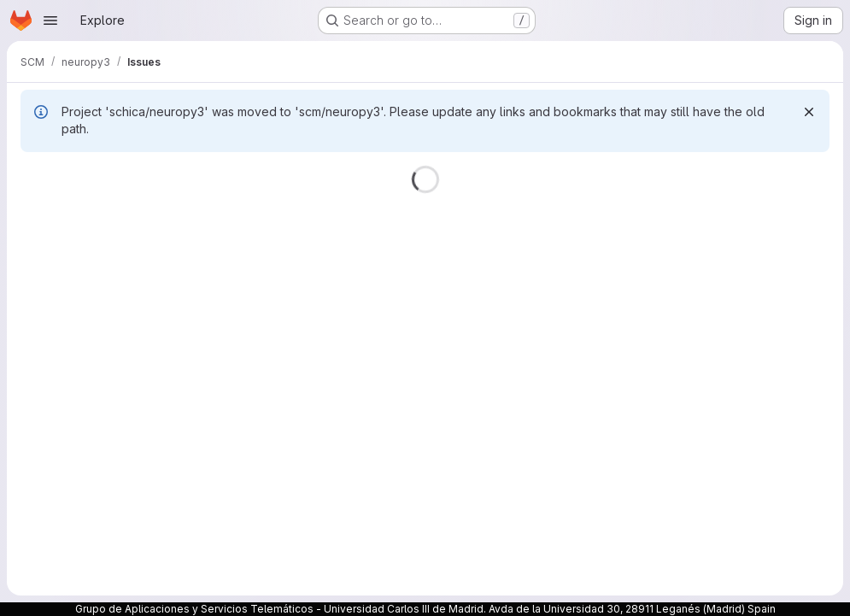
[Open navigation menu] (50, 21)
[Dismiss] (809, 112)
